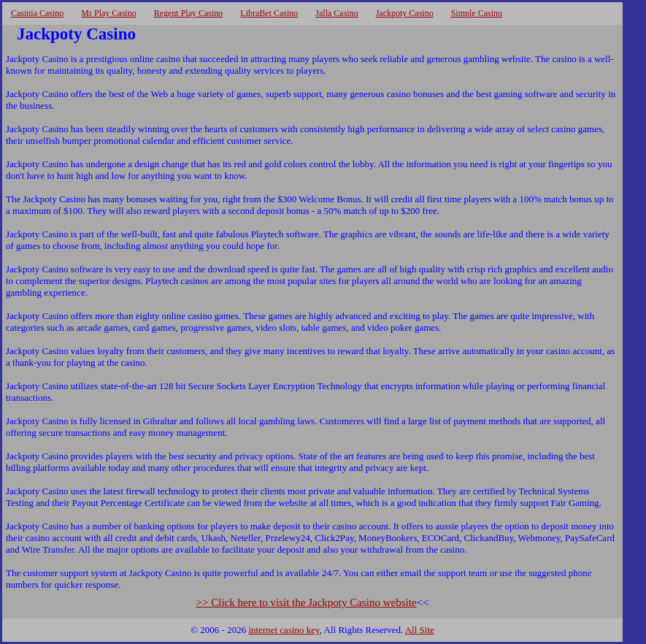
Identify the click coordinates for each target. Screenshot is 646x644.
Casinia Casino (37, 13)
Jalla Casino (337, 13)
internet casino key (284, 630)
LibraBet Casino (269, 13)
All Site (420, 630)
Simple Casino (477, 13)
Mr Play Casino (108, 13)
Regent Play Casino (189, 13)
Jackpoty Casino (405, 13)
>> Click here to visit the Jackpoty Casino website (307, 602)
